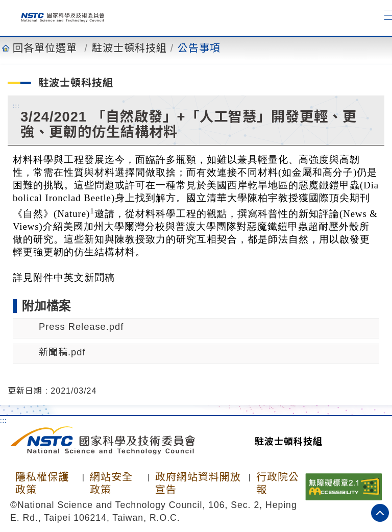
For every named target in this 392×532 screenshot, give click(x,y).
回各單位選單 (45, 48)
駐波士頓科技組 (129, 48)
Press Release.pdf (81, 327)
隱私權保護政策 (42, 483)
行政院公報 (278, 483)
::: (16, 106)
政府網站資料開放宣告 (198, 483)
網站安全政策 (111, 483)
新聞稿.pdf (62, 352)
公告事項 (199, 48)
